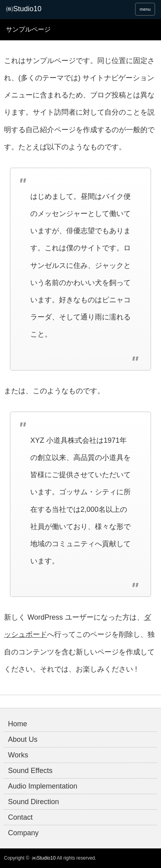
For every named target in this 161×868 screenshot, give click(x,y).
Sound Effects (30, 771)
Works (18, 755)
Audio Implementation (43, 786)
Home (18, 724)
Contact (20, 817)
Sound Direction (33, 802)
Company (23, 833)
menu (145, 9)
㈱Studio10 (44, 858)
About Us (23, 739)
